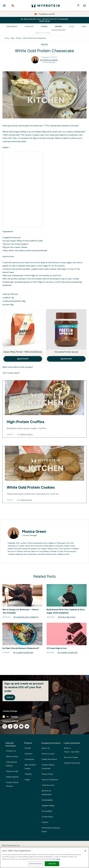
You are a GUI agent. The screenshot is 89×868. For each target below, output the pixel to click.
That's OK (52, 864)
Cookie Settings (10, 711)
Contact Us (11, 751)
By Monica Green (49, 60)
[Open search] (13, 6)
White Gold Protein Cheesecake (35, 38)
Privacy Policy (47, 774)
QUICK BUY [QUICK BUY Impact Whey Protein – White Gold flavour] (23, 359)
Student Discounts (72, 763)
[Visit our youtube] (21, 726)
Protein (28, 748)
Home (7, 38)
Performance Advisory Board (51, 830)
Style (72, 27)
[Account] (78, 6)
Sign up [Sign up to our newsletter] (10, 697)
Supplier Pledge (48, 806)
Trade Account (48, 785)
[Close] (85, 851)
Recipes (59, 27)
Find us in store (48, 754)
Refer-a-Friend (72, 750)
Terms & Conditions (50, 780)
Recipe (19, 38)
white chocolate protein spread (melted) (28, 250)
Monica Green (26, 435)
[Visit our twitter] (27, 726)
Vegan (27, 780)
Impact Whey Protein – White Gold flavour (23, 352)
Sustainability (47, 800)
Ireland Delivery (12, 777)
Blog (13, 38)
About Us (46, 748)
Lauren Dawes (26, 500)
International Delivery (11, 764)
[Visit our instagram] (5, 726)
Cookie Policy (47, 817)
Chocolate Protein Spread (66, 352)
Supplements (12, 27)
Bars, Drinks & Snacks (30, 767)
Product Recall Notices (12, 784)
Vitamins (28, 774)
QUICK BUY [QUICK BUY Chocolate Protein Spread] (66, 359)
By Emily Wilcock (67, 617)
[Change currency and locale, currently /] (44, 717)
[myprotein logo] (46, 6)
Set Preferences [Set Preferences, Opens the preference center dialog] (36, 864)
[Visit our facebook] (10, 726)
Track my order (12, 771)
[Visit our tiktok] (16, 726)
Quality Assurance (49, 759)
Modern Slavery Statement (48, 767)
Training (44, 27)
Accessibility (47, 811)
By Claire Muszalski (23, 653)
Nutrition (29, 27)
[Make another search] (44, 33)
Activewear (29, 759)
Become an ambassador (47, 793)
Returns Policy (12, 756)
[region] (44, 858)
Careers (45, 822)
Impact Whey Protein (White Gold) (26, 241)
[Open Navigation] (4, 6)
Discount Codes (71, 757)
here (58, 859)
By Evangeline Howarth (26, 617)
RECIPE (45, 44)
